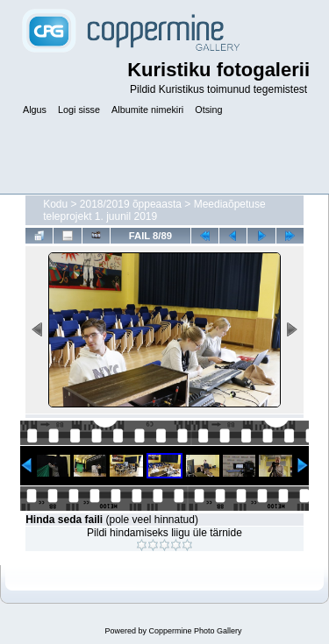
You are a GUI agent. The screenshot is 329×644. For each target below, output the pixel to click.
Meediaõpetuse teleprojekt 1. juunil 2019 (154, 210)
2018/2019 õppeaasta (131, 204)
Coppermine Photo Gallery (195, 631)
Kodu (55, 204)
